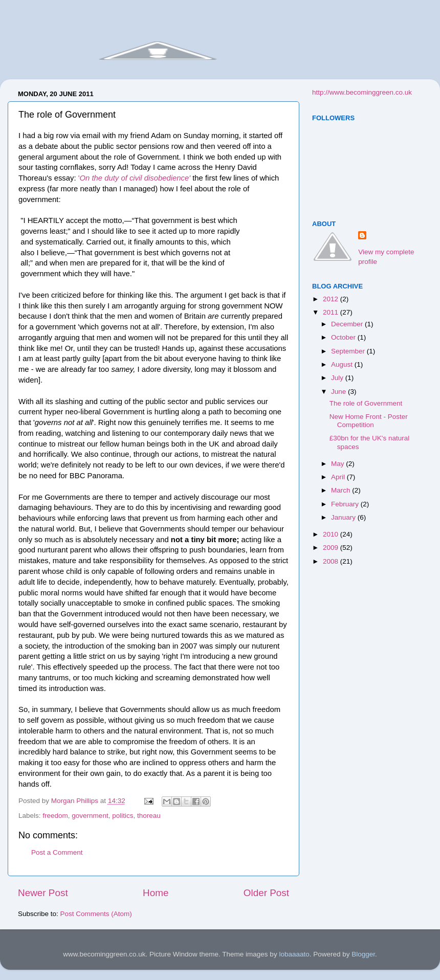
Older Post (266, 893)
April (339, 477)
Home (156, 893)
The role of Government (366, 403)
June (339, 392)
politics (123, 816)
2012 (332, 299)
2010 (332, 534)
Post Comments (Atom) (96, 914)
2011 (332, 312)
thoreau (149, 816)
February (346, 504)
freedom (55, 816)
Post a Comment (57, 852)
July (338, 378)
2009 (332, 548)
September (349, 351)
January (344, 517)
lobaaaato (294, 954)
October (344, 337)
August (343, 364)
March (342, 490)
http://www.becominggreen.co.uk (362, 92)
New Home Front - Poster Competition (369, 421)
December (348, 324)
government (90, 816)
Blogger (363, 954)
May (338, 464)
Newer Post (43, 893)
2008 (332, 561)
